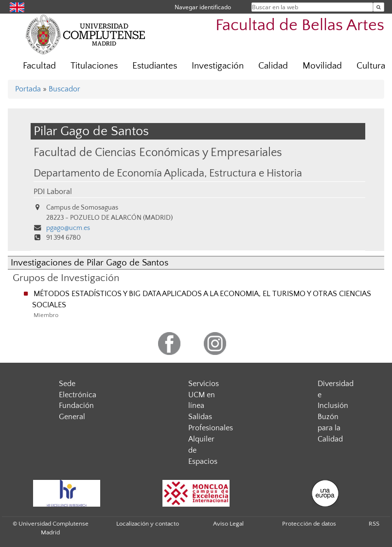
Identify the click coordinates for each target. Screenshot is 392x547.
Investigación (218, 66)
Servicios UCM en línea (204, 395)
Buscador (64, 89)
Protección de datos (309, 524)
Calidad (273, 66)
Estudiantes (155, 66)
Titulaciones (94, 66)
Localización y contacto (148, 524)
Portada (28, 89)
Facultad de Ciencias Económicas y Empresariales (158, 152)
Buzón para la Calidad (330, 428)
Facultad (39, 66)
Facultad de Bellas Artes (300, 26)
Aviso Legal (228, 524)
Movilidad (322, 66)
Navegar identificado (203, 7)
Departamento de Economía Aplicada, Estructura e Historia (168, 174)
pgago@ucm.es (68, 228)
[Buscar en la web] (379, 7)
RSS (374, 524)
